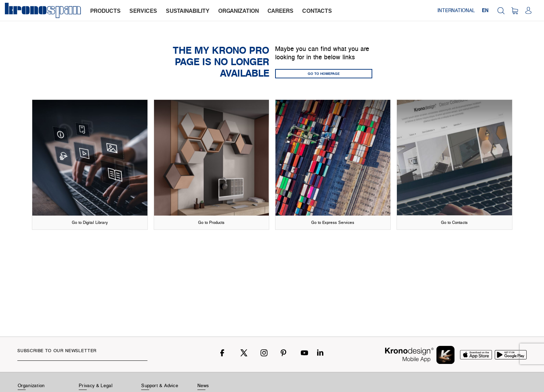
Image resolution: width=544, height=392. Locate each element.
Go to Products (211, 222)
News (203, 385)
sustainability (188, 11)
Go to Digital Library (90, 222)
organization (239, 11)
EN (485, 10)
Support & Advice (160, 385)
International (456, 10)
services (143, 11)
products (105, 11)
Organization (31, 385)
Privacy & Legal (96, 385)
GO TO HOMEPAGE (324, 73)
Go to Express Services (333, 222)
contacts (317, 11)
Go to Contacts (454, 222)
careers (280, 11)
